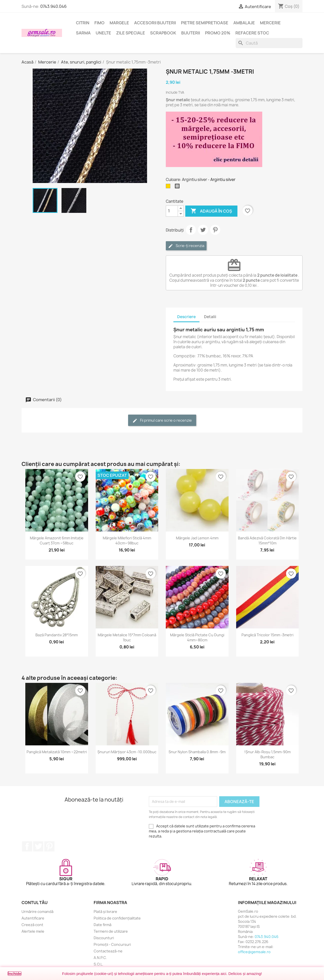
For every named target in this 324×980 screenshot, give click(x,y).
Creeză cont (32, 925)
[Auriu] (169, 187)
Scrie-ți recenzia (186, 246)
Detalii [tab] (210, 317)
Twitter (38, 846)
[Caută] (269, 43)
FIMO (99, 23)
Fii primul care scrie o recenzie (162, 421)
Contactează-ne (108, 951)
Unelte (103, 33)
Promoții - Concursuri (112, 944)
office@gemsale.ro (254, 952)
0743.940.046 (53, 6)
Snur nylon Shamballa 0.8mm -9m (197, 752)
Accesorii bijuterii (155, 23)
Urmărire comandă (37, 912)
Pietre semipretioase (205, 23)
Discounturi (104, 938)
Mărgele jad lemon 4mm (197, 538)
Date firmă (103, 925)
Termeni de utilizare (111, 931)
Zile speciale (131, 33)
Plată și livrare (105, 912)
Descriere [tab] (186, 317)
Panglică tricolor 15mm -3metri (267, 635)
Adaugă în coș (211, 211)
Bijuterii (191, 33)
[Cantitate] (172, 211)
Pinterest (215, 230)
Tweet (203, 230)
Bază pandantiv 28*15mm (57, 635)
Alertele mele (33, 931)
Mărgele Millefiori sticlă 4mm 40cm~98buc (127, 540)
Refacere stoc (252, 33)
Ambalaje (244, 23)
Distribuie (191, 230)
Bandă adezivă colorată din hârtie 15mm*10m (267, 540)
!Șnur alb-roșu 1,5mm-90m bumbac (267, 754)
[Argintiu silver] (178, 187)
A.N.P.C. (100, 958)
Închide (15, 974)
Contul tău (35, 903)
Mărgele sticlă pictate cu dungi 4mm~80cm (197, 637)
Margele (119, 23)
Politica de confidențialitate (117, 918)
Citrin (83, 23)
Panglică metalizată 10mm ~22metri (57, 752)
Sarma (83, 33)
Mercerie (270, 23)
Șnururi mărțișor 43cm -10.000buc (127, 752)
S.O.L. (98, 964)
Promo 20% (218, 33)
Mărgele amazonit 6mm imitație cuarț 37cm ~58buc (57, 540)
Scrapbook (163, 33)
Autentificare (33, 918)
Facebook (27, 846)
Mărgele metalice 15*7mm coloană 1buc (127, 637)
